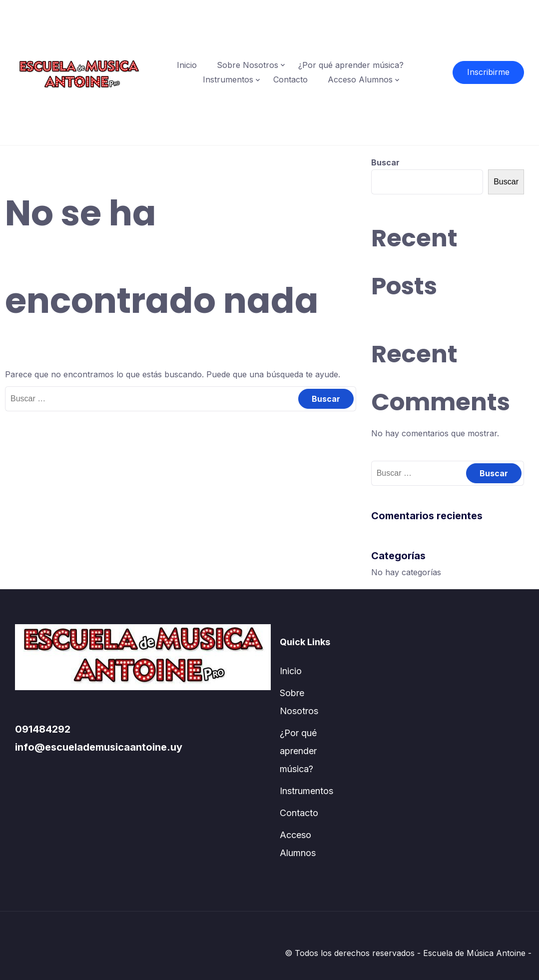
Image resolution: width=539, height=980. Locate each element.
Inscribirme (488, 72)
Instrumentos (228, 79)
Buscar (385, 162)
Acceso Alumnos (360, 79)
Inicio (187, 65)
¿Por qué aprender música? (351, 65)
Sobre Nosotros (248, 65)
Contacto (290, 79)
